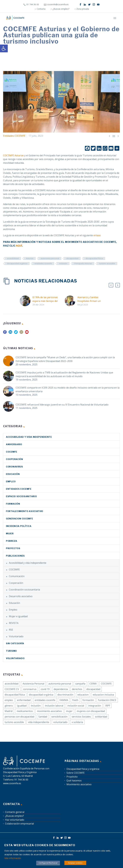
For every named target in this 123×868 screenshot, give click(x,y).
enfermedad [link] (24, 700)
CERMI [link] (93, 684)
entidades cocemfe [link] (43, 263)
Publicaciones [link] (15, 556)
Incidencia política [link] (19, 526)
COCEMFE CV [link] (12, 689)
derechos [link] (77, 689)
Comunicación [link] (17, 576)
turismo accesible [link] (107, 263)
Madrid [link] (9, 711)
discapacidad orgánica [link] (17, 263)
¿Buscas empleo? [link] (61, 9)
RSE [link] (11, 630)
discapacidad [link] (72, 258)
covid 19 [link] (45, 689)
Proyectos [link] (13, 548)
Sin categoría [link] (15, 643)
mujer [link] (69, 711)
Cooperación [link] (14, 459)
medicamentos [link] (25, 711)
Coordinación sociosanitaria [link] (24, 590)
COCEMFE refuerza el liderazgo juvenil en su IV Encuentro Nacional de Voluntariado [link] (62, 405)
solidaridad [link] (101, 717)
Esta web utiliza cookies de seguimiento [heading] (40, 845)
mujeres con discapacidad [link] (91, 711)
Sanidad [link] (43, 717)
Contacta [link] (41, 9)
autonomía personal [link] (50, 258)
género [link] (9, 706)
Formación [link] (13, 504)
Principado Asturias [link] (83, 263)
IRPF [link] (108, 706)
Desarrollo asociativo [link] (21, 596)
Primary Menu (115, 18)
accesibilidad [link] (13, 258)
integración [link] (95, 706)
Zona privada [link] (83, 9)
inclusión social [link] (76, 706)
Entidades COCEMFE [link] (14, 136)
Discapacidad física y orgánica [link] (83, 769)
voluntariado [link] (60, 722)
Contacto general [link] (15, 812)
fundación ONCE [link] (107, 700)
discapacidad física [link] (94, 258)
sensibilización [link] (59, 717)
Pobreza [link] (12, 541)
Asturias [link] (30, 258)
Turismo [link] (11, 651)
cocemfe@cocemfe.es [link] (58, 4)
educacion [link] (83, 695)
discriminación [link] (65, 695)
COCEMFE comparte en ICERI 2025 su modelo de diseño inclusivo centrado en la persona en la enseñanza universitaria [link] (68, 390)
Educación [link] (13, 474)
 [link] (118, 136)
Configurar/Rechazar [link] (48, 863)
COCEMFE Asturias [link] (13, 155)
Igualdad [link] (22, 706)
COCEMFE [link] (12, 452)
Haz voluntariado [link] (15, 820)
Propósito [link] (72, 777)
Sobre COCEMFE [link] (76, 773)
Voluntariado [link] (16, 636)
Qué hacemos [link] (74, 780)
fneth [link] (75, 700)
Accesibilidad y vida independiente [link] (29, 437)
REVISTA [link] (14, 623)
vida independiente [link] (39, 722)
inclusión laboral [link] (54, 706)
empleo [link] (9, 700)
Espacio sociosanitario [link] (21, 496)
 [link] (114, 136)
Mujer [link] (10, 533)
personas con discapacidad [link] (19, 717)
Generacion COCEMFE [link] (20, 519)
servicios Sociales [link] (81, 717)
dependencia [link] (61, 689)
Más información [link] (13, 858)
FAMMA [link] (64, 700)
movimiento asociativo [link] (49, 711)
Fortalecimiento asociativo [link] (25, 511)
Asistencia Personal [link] (33, 684)
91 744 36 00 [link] (33, 4)
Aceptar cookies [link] (75, 863)
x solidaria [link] (77, 722)
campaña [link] (80, 684)
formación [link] (88, 700)
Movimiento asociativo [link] (79, 784)
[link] (4, 48)
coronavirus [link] (14, 467)
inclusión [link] (63, 263)
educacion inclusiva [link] (103, 695)
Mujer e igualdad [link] (18, 616)
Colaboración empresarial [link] (19, 824)
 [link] (109, 136)
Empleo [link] (11, 481)
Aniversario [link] (14, 444)
